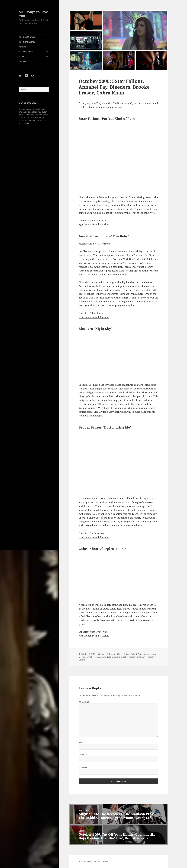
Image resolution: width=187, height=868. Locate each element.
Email (83, 755)
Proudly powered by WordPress (93, 861)
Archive (23, 47)
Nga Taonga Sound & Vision (94, 224)
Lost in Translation (106, 518)
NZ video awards (27, 52)
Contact (23, 62)
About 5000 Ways (27, 37)
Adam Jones (143, 654)
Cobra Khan (140, 657)
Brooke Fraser (127, 657)
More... (27, 123)
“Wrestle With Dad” (124, 259)
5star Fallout (131, 654)
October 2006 (115, 654)
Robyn (102, 654)
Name (82, 742)
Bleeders (116, 657)
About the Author (27, 42)
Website (83, 767)
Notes (22, 57)
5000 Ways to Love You (34, 14)
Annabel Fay (92, 657)
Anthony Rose (105, 657)
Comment (85, 702)
